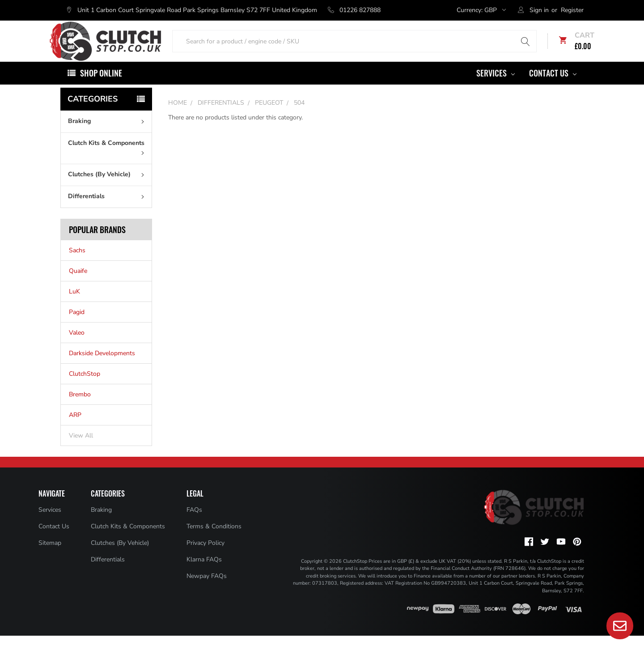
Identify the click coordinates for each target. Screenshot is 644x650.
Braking (108, 135)
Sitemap (50, 557)
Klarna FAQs (204, 574)
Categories (93, 113)
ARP (75, 429)
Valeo (77, 347)
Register (572, 10)
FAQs (194, 524)
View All (81, 450)
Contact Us (553, 87)
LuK (74, 306)
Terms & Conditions (214, 541)
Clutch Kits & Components (108, 161)
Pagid (77, 326)
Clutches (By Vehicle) (108, 189)
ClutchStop (85, 388)
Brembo (80, 409)
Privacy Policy (205, 557)
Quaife (78, 285)
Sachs (77, 265)
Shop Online (101, 87)
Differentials (108, 210)
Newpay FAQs (207, 590)
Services (496, 87)
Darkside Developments (102, 367)
